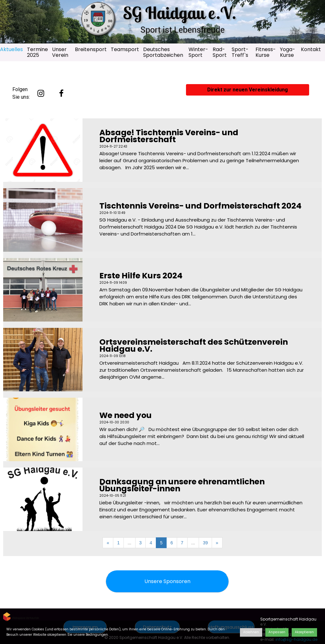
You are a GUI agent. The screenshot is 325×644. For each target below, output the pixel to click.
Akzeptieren (304, 632)
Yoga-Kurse (288, 52)
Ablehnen (251, 632)
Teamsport (125, 49)
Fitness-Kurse (266, 52)
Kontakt (311, 49)
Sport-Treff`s (240, 52)
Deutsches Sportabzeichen (163, 52)
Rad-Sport (220, 52)
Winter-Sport (198, 52)
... (129, 543)
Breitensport (91, 49)
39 (205, 543)
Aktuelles (11, 49)
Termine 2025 (37, 52)
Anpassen (277, 632)
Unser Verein (60, 52)
